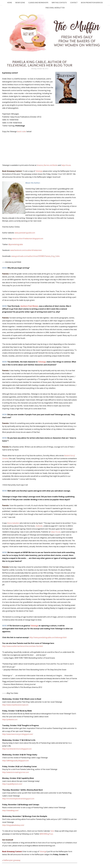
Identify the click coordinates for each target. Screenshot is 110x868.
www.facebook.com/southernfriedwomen (26, 250)
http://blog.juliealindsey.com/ (13, 825)
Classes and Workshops (38, 3)
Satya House (66, 165)
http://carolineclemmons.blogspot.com (17, 749)
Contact (74, 3)
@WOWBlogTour (46, 834)
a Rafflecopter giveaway (11, 860)
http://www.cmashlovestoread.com (15, 705)
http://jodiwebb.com (10, 720)
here (52, 831)
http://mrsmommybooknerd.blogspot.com (18, 799)
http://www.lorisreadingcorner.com (15, 772)
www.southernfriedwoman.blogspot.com (28, 239)
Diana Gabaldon (13, 523)
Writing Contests (59, 3)
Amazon (40, 165)
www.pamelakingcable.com (25, 233)
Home (10, 3)
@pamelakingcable (16, 244)
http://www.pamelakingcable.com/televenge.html (48, 637)
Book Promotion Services (92, 3)
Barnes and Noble (51, 165)
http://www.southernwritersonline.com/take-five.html (22, 646)
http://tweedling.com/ (10, 810)
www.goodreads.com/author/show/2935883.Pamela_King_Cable (35, 256)
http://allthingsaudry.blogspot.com (15, 761)
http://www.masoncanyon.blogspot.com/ (18, 734)
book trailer (22, 131)
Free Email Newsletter (55, 8)
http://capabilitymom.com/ (12, 784)
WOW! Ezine (20, 3)
